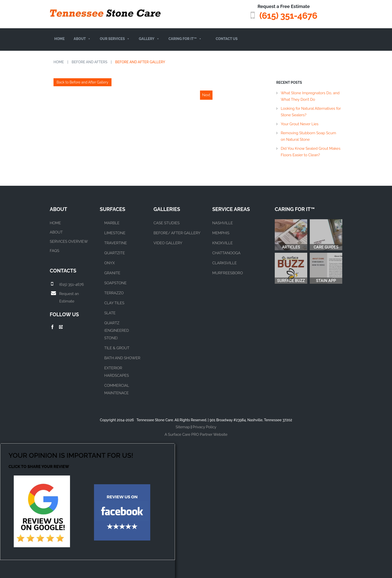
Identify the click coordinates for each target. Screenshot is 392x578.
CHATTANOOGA (226, 253)
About (82, 39)
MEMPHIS (221, 233)
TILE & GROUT (117, 348)
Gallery (149, 39)
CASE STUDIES (166, 223)
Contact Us (227, 39)
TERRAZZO (114, 293)
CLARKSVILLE (224, 263)
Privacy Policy (204, 427)
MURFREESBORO (228, 273)
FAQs (54, 250)
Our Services (115, 39)
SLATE (110, 313)
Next (206, 95)
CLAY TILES (114, 303)
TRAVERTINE (116, 243)
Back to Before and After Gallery (82, 82)
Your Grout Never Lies (300, 124)
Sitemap (183, 427)
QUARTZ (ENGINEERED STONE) (117, 330)
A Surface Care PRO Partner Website (196, 434)
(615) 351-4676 (286, 15)
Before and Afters (90, 62)
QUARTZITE (115, 253)
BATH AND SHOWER (122, 358)
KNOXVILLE (222, 243)
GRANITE (112, 273)
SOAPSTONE (115, 283)
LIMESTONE (115, 233)
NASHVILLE (222, 223)
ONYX (109, 263)
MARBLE (112, 223)
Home (59, 39)
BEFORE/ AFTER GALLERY (177, 233)
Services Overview (69, 241)
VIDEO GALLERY (168, 243)
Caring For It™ (185, 39)
